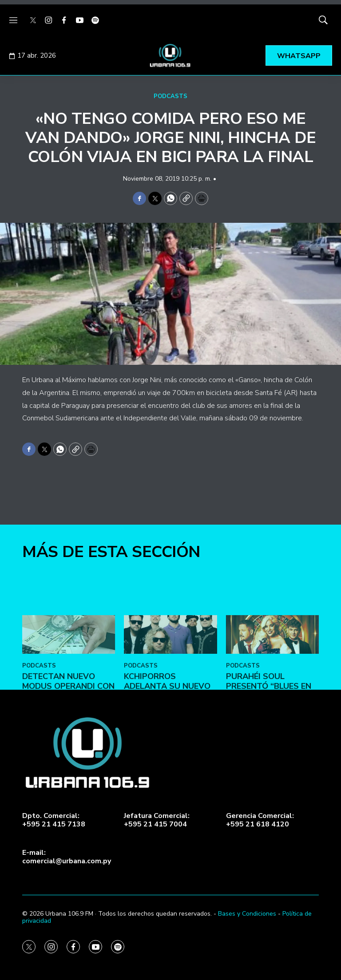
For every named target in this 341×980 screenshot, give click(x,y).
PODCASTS (170, 96)
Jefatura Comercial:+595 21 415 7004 (157, 820)
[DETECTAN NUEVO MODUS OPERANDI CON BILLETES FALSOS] (69, 697)
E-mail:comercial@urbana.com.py (67, 857)
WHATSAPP (299, 56)
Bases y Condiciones (247, 914)
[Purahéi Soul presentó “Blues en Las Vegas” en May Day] (272, 697)
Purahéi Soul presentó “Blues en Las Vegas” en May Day (269, 754)
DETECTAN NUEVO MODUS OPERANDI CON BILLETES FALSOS (68, 749)
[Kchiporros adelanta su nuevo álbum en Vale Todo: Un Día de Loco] (170, 697)
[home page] (170, 55)
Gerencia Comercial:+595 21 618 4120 (260, 820)
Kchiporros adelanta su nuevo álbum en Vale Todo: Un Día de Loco (169, 754)
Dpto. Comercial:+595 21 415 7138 (54, 820)
